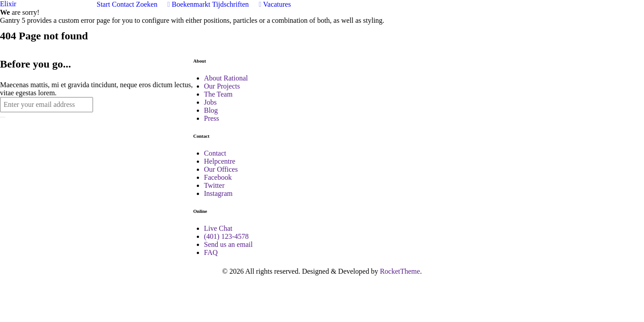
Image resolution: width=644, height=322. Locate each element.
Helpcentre (220, 161)
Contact (215, 153)
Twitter (214, 185)
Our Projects (222, 86)
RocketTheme (400, 271)
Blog (211, 110)
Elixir (8, 4)
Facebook (218, 177)
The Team (218, 94)
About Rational (226, 78)
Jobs (210, 102)
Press (212, 118)
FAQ (211, 252)
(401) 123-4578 (226, 236)
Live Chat (218, 228)
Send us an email (228, 244)
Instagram (218, 193)
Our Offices (221, 169)
